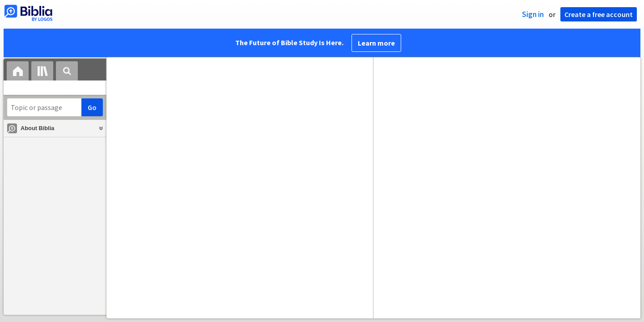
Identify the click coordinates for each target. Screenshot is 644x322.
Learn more (376, 43)
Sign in (533, 14)
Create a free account (599, 14)
